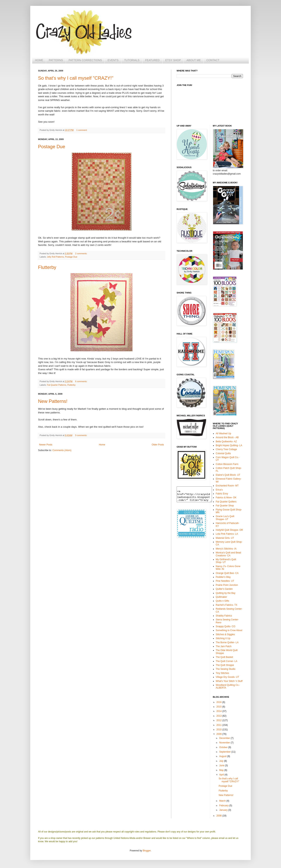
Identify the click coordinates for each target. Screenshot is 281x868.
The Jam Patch (224, 646)
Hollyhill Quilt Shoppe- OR (229, 530)
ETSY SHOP (173, 60)
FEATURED (152, 60)
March (223, 801)
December (225, 738)
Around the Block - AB (227, 437)
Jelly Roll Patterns (55, 257)
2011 (219, 725)
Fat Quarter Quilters (226, 502)
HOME (39, 60)
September (225, 752)
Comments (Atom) (62, 450)
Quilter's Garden (224, 589)
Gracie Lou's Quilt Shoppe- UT (225, 518)
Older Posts (158, 445)
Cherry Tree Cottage (226, 449)
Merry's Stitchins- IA (226, 549)
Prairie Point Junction (227, 585)
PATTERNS (56, 60)
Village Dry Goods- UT (228, 677)
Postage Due (52, 147)
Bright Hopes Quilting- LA (229, 445)
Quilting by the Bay (226, 593)
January (224, 810)
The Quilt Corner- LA (227, 661)
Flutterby (47, 267)
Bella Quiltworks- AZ (226, 442)
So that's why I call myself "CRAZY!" (76, 78)
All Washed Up (224, 434)
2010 (219, 730)
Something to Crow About (229, 630)
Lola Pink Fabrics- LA (227, 534)
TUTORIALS (132, 60)
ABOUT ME (194, 60)
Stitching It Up (223, 638)
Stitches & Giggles (225, 634)
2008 (219, 816)
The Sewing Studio (226, 669)
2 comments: (81, 253)
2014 (219, 711)
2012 (219, 720)
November (225, 743)
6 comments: (81, 381)
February (224, 806)
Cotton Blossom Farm (227, 464)
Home (102, 445)
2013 (219, 716)
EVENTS (113, 60)
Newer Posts (46, 445)
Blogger (147, 851)
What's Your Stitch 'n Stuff (229, 681)
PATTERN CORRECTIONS (85, 60)
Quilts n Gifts (223, 601)
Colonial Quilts (223, 453)
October (224, 747)
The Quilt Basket (225, 657)
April (222, 775)
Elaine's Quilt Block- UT (228, 475)
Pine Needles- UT (225, 581)
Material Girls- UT (225, 538)
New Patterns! (53, 401)
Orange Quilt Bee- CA (227, 573)
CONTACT (213, 60)
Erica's (219, 490)
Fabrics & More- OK (226, 498)
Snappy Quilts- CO (226, 626)
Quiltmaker (221, 597)
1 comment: (82, 130)
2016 (219, 702)
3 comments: (81, 435)
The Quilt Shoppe (225, 665)
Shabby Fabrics (224, 616)
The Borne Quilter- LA (227, 642)
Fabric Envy (222, 494)
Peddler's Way (223, 577)
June (222, 765)
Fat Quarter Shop (225, 506)
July (222, 761)
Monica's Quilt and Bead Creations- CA (229, 554)
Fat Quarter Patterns (57, 385)
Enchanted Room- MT (227, 486)
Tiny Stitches (222, 673)
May (222, 770)
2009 (219, 734)
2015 (219, 707)
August (223, 756)
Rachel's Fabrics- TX (227, 605)
